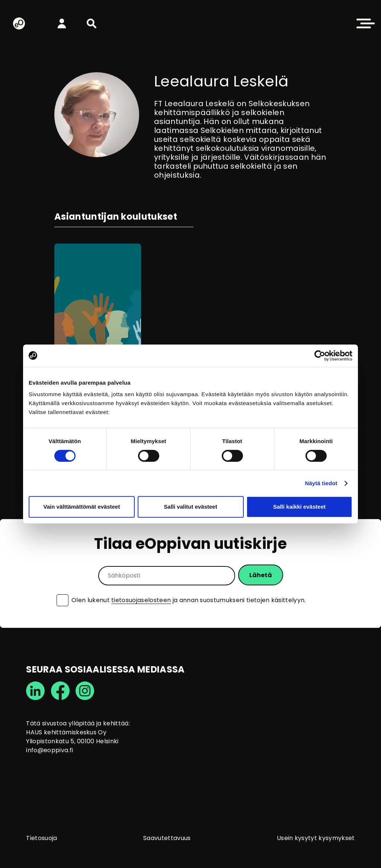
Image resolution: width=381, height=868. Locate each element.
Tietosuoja (41, 838)
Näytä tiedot (321, 483)
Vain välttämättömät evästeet (82, 507)
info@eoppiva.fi (49, 750)
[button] (92, 23)
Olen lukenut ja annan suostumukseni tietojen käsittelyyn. (189, 600)
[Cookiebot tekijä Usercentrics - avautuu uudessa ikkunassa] (320, 356)
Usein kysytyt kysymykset (316, 838)
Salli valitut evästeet (190, 507)
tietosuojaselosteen (141, 600)
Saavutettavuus (167, 838)
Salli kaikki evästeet (299, 507)
